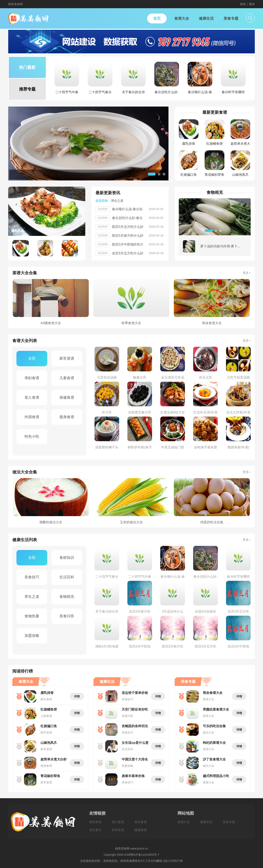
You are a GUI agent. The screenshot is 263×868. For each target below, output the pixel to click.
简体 (243, 4)
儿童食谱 (67, 378)
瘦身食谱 (67, 417)
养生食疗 (95, 830)
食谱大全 (184, 822)
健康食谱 (141, 830)
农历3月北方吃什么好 (128, 253)
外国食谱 (32, 417)
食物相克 (67, 597)
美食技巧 (32, 577)
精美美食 (95, 822)
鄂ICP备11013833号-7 (145, 855)
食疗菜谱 (118, 822)
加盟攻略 (32, 636)
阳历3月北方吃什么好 (128, 227)
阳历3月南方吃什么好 (128, 236)
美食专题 (229, 822)
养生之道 (32, 597)
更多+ (247, 273)
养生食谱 (141, 822)
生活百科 (67, 577)
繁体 (252, 4)
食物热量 (32, 616)
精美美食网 (15, 4)
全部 (32, 358)
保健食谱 (67, 397)
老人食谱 (32, 397)
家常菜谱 (67, 358)
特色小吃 (32, 436)
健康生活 (206, 822)
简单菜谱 (118, 830)
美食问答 (67, 616)
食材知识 (67, 558)
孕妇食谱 (32, 378)
